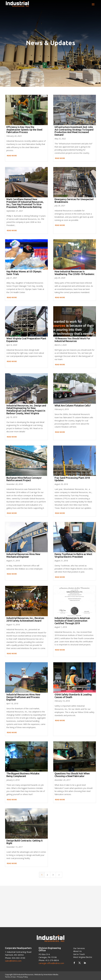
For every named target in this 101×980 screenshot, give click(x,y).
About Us (77, 951)
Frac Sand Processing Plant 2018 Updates (72, 479)
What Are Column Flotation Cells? (73, 405)
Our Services (79, 948)
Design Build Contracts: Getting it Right (25, 842)
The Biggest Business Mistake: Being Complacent (23, 775)
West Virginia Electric (83, 957)
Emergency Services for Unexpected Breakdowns (74, 201)
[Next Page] (59, 875)
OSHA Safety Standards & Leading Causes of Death (73, 696)
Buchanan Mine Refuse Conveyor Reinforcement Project (24, 479)
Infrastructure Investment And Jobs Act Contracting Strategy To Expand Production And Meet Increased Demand (74, 131)
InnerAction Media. (51, 974)
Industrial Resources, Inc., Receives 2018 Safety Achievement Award (25, 619)
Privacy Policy (22, 977)
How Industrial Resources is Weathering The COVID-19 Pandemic (75, 273)
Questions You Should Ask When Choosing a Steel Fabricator (72, 775)
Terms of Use (10, 977)
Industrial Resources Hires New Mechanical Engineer (23, 555)
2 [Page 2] (47, 875)
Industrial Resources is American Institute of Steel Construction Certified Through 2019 (72, 621)
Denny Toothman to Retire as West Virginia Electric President (73, 555)
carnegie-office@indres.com (51, 963)
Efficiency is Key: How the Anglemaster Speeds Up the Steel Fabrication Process (24, 130)
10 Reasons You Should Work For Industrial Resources (72, 340)
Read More (12, 156)
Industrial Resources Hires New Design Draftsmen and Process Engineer (23, 697)
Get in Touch (79, 954)
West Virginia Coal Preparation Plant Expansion (26, 340)
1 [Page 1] (42, 875)
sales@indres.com (13, 961)
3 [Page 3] (53, 875)
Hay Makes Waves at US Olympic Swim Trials (24, 273)
